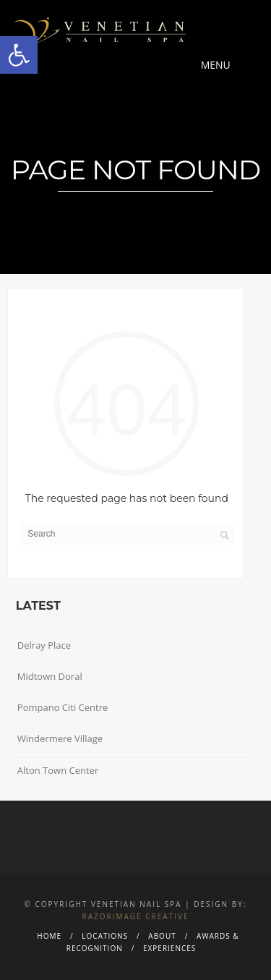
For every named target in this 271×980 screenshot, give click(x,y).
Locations (105, 936)
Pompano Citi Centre (63, 707)
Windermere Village (60, 738)
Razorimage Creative (136, 916)
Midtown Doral (50, 676)
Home (49, 936)
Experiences (169, 948)
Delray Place (44, 645)
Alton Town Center (58, 770)
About (162, 936)
